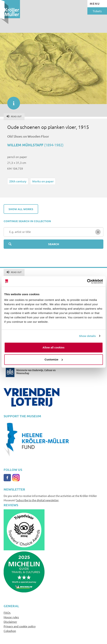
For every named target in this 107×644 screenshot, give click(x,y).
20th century (18, 181)
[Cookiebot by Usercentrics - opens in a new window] (87, 281)
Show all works (21, 209)
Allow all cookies (53, 347)
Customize (54, 359)
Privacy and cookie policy (20, 626)
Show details (87, 336)
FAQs (7, 612)
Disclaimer (10, 622)
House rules (11, 617)
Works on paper (43, 181)
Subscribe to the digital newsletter (37, 500)
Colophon (10, 631)
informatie (12, 101)
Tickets (97, 11)
